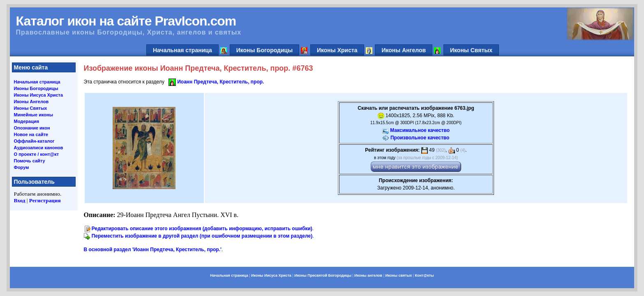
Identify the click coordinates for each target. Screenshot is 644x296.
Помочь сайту (30, 161)
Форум (22, 167)
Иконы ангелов (368, 275)
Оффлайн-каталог (34, 141)
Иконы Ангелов (404, 50)
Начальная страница (182, 50)
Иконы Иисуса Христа (39, 95)
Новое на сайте (31, 134)
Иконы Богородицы (265, 50)
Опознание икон (32, 128)
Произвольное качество (420, 138)
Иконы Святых (471, 50)
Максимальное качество (420, 130)
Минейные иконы (34, 115)
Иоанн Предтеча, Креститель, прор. (220, 82)
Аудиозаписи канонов (39, 148)
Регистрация (45, 200)
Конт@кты (425, 275)
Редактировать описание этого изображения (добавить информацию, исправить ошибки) (202, 229)
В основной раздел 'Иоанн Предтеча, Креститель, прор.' (153, 250)
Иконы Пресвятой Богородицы (323, 275)
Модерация (27, 121)
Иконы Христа (337, 50)
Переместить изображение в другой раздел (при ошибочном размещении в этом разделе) (202, 236)
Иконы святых (398, 275)
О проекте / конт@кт (37, 154)
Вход (20, 200)
